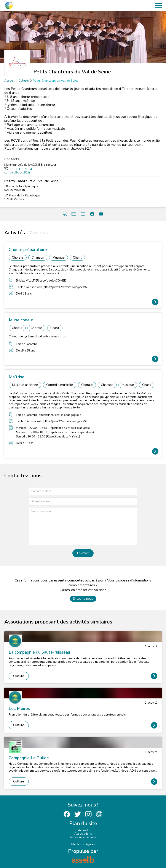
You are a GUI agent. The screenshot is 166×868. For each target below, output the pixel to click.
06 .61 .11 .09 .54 (18, 169)
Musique (58, 257)
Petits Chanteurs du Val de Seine (56, 81)
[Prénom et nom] (83, 491)
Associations (83, 834)
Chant (77, 257)
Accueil (9, 81)
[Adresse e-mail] (83, 501)
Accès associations (83, 837)
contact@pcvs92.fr (17, 172)
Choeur (17, 328)
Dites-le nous (83, 599)
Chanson (38, 257)
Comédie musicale (60, 385)
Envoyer (83, 553)
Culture (24, 81)
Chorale (18, 257)
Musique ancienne (25, 385)
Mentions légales (83, 844)
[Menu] (158, 5)
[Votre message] (83, 526)
